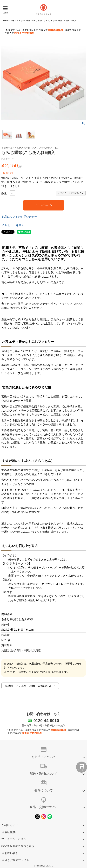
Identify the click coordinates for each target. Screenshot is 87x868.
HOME (6, 20)
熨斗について (44, 790)
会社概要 (10, 832)
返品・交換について (44, 807)
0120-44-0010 (46, 721)
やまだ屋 (15, 20)
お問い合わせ (13, 853)
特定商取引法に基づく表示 (18, 846)
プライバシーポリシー (15, 839)
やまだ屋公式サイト (17, 860)
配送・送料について (44, 774)
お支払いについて (44, 757)
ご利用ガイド (10, 825)
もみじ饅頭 (25, 20)
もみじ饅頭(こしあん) (41, 20)
